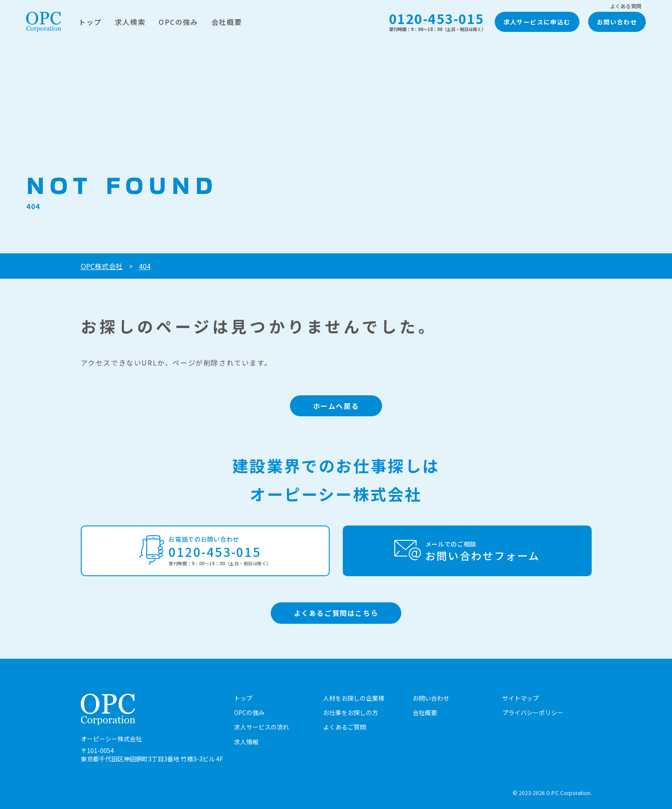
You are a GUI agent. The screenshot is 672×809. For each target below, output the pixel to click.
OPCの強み (178, 22)
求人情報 (246, 742)
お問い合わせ (617, 22)
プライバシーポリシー (533, 712)
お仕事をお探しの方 (351, 712)
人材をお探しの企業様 (354, 698)
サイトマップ (520, 698)
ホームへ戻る (336, 406)
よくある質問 (626, 6)
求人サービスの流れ (262, 727)
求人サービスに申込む (537, 22)
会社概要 (227, 22)
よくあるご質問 (345, 727)
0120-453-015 (438, 22)
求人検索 (130, 22)
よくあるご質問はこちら (336, 613)
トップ (90, 22)
